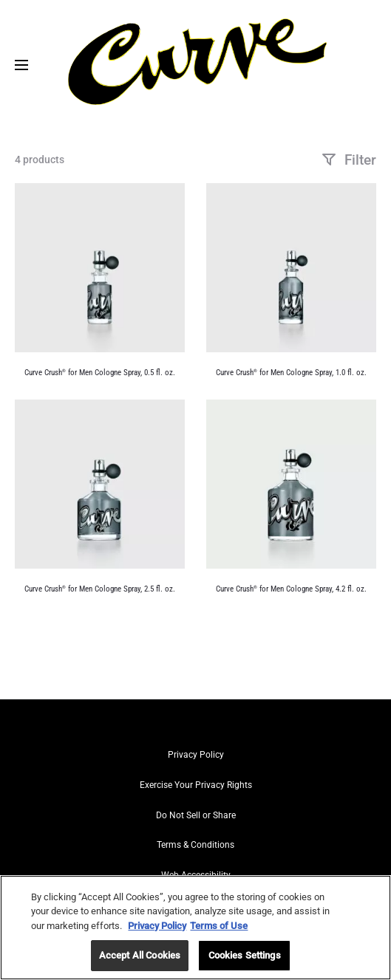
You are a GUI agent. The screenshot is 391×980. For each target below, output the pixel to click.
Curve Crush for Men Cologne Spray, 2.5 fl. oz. (100, 589)
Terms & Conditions (195, 845)
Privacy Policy (196, 755)
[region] (195, 928)
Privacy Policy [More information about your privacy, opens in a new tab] (157, 926)
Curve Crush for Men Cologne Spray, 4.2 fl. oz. (291, 589)
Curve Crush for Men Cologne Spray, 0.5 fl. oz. (100, 373)
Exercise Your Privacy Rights (196, 785)
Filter (349, 160)
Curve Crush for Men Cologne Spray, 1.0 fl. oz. (291, 373)
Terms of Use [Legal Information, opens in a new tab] (219, 926)
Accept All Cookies (140, 955)
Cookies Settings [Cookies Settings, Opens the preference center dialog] (245, 955)
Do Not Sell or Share (196, 815)
